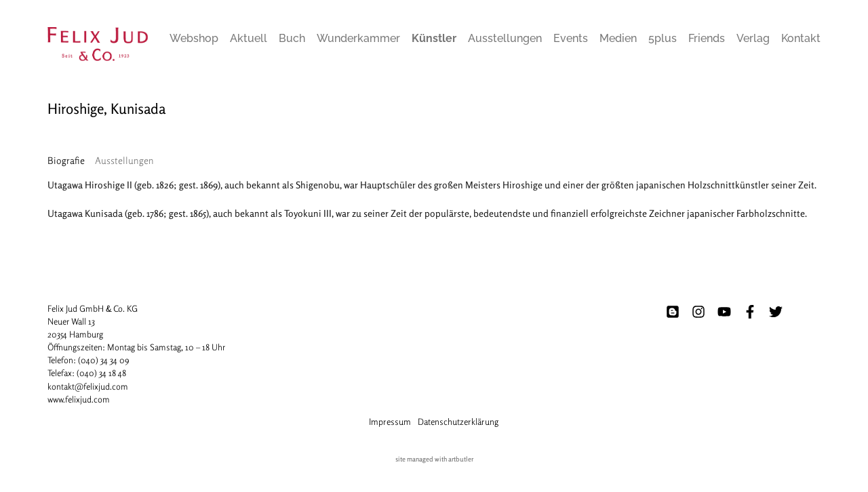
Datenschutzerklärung (458, 422)
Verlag (753, 38)
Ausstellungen (505, 38)
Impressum (390, 422)
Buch (292, 38)
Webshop (194, 38)
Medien (618, 38)
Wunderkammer (358, 38)
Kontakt (801, 38)
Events (571, 38)
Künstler (434, 38)
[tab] (66, 160)
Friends (707, 38)
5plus (663, 38)
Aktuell (249, 38)
